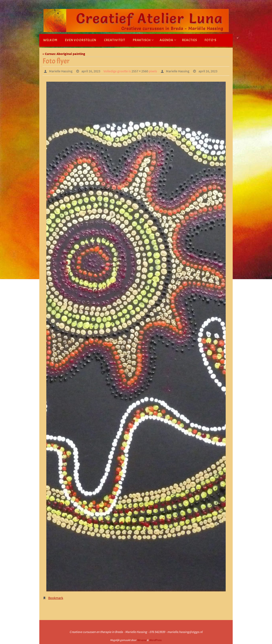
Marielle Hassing (61, 71)
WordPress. (156, 640)
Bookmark (56, 598)
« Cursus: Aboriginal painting (64, 54)
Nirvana (142, 640)
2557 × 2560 (140, 71)
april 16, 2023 (91, 71)
